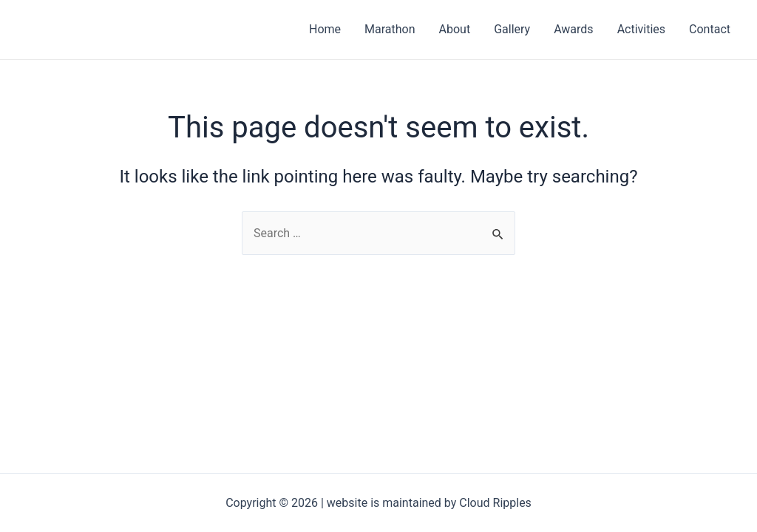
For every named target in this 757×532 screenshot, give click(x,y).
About (455, 29)
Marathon (390, 29)
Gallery (512, 29)
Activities (641, 29)
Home (325, 29)
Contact (710, 29)
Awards (573, 29)
